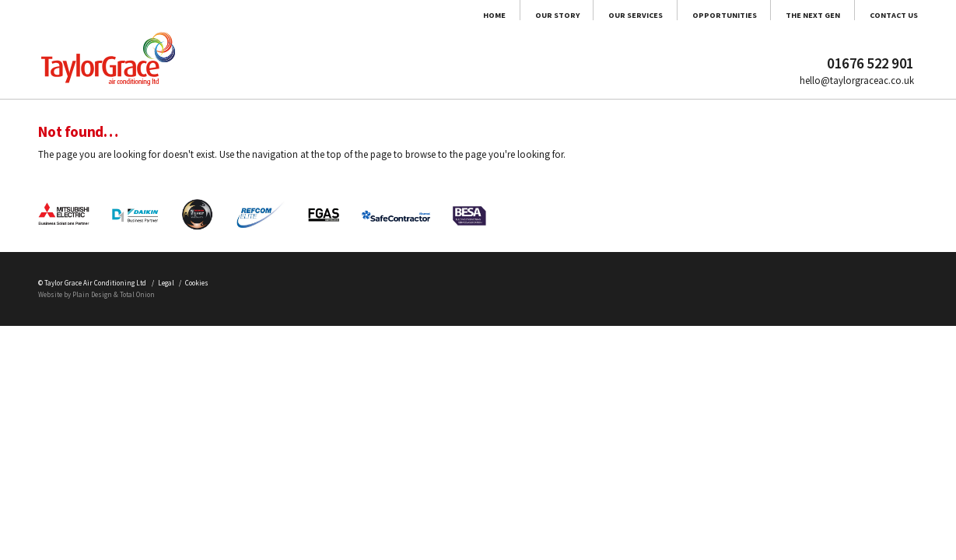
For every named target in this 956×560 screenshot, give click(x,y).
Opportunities (624, 24)
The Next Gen (758, 24)
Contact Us (880, 24)
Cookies (282, 442)
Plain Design (125, 460)
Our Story (372, 24)
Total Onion (189, 460)
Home (278, 24)
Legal (233, 442)
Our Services (490, 24)
